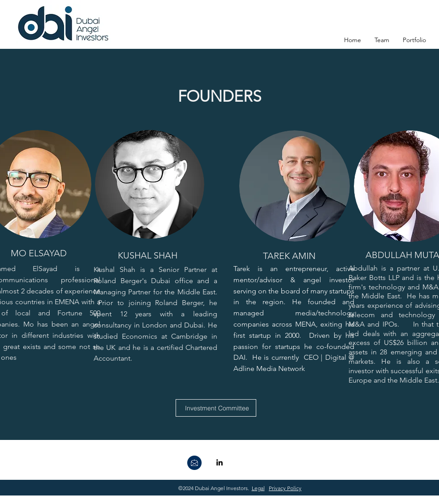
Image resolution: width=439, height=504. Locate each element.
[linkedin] (219, 462)
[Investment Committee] (216, 408)
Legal (258, 488)
